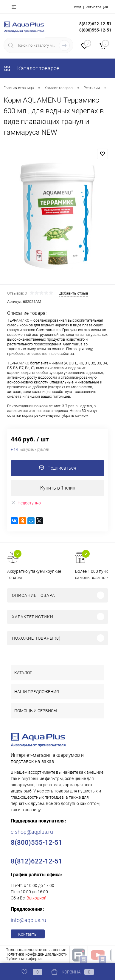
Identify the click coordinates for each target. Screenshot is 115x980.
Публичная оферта (24, 959)
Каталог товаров (32, 68)
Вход (77, 7)
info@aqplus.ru (28, 920)
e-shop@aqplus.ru (32, 832)
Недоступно (26, 503)
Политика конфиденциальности (36, 954)
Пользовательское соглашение (36, 950)
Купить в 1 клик (58, 488)
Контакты (28, 934)
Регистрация (97, 7)
